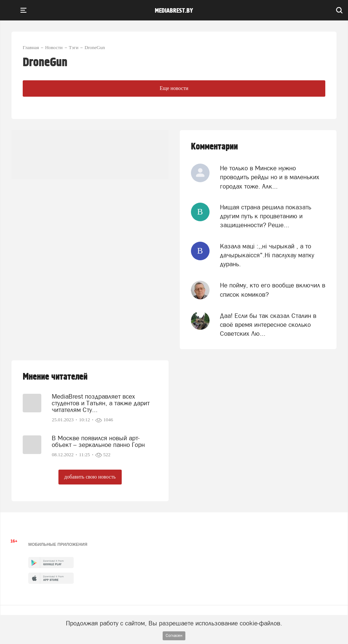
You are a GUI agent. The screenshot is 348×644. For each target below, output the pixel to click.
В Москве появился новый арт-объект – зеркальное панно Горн (98, 441)
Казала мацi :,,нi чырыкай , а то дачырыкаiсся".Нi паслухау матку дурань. (267, 255)
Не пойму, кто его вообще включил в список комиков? (273, 290)
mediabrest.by (174, 11)
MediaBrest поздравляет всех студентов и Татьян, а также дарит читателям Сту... (101, 403)
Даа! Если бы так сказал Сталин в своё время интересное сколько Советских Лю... (268, 325)
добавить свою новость (90, 477)
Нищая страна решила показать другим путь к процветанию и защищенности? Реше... (266, 216)
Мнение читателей (55, 377)
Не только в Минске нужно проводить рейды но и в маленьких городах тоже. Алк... (270, 177)
